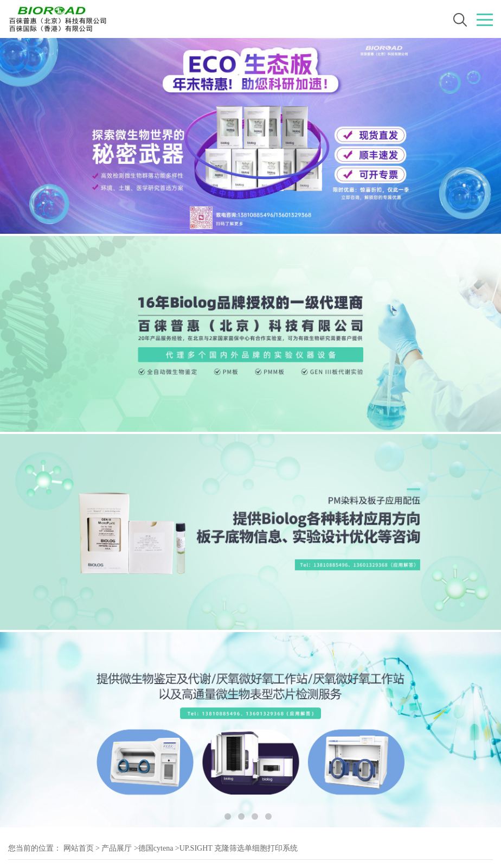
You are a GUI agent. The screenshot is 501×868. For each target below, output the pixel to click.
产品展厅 (117, 848)
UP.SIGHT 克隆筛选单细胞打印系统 (239, 848)
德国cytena (156, 848)
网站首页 (79, 848)
